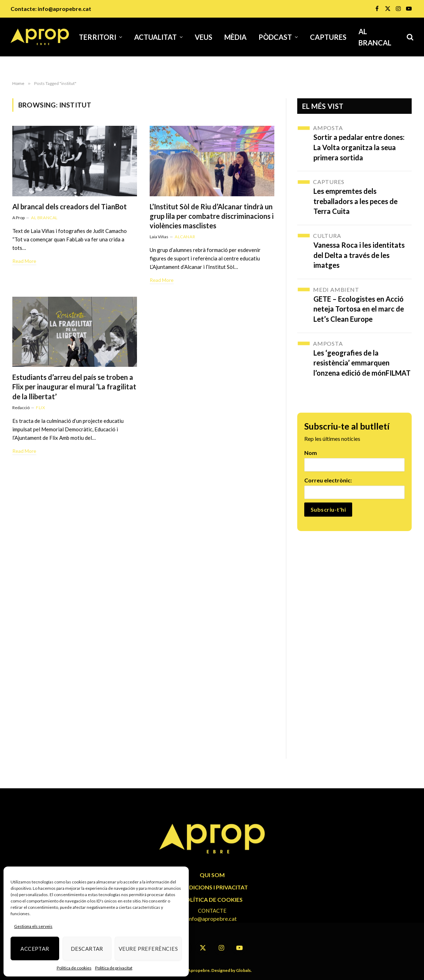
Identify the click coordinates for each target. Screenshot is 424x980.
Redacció (21, 408)
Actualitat (155, 37)
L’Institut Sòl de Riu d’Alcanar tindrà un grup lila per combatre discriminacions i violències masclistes (212, 216)
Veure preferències (148, 949)
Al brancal (375, 37)
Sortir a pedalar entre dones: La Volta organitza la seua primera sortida (359, 147)
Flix (40, 408)
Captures (328, 37)
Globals (243, 970)
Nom (311, 453)
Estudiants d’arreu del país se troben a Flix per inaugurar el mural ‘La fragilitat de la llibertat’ (74, 387)
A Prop (18, 218)
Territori (98, 37)
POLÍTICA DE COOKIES (212, 899)
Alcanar (185, 237)
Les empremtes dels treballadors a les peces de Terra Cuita (356, 201)
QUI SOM (212, 875)
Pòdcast (275, 37)
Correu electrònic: (328, 480)
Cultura (327, 236)
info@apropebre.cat (64, 9)
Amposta (328, 128)
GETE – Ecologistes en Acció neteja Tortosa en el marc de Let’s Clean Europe (359, 309)
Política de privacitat (114, 968)
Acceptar (35, 949)
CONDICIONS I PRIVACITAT (212, 887)
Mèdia (235, 37)
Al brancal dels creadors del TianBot (70, 207)
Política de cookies (74, 968)
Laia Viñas (159, 237)
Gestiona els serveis (33, 926)
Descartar (87, 949)
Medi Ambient (336, 289)
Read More (24, 261)
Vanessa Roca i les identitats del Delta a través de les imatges (359, 255)
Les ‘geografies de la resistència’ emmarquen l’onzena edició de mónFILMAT (362, 363)
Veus (204, 37)
